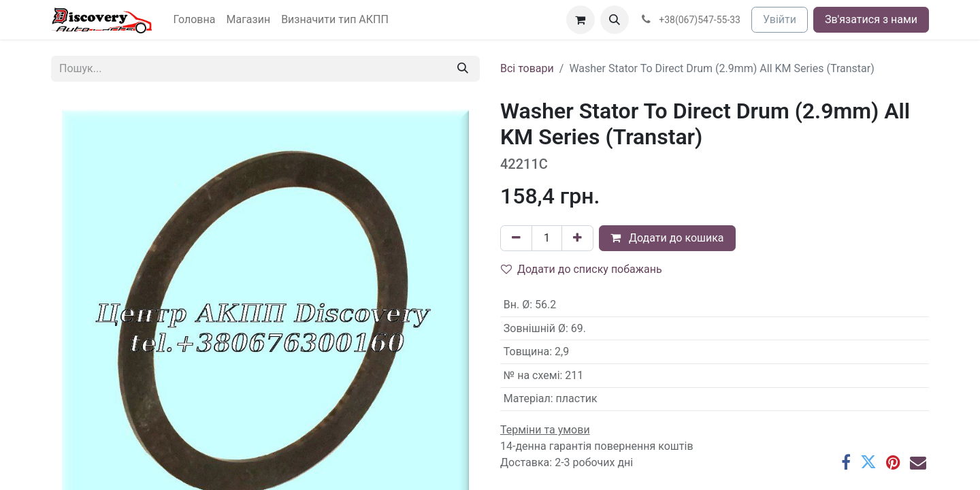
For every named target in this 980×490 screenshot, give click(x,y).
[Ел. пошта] (918, 462)
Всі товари (527, 68)
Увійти (780, 19)
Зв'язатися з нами (871, 19)
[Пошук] (463, 69)
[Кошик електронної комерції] (581, 20)
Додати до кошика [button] (667, 238)
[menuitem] (195, 20)
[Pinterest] (893, 462)
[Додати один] (577, 238)
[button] (615, 20)
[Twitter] (868, 462)
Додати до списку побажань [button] (582, 269)
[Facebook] (846, 462)
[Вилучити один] (516, 238)
